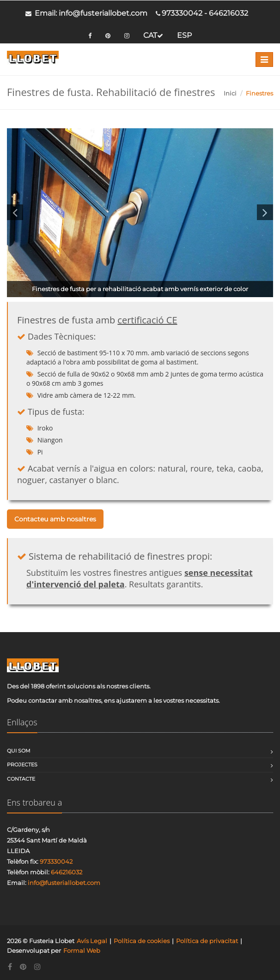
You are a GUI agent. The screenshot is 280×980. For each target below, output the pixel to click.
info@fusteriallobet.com (103, 13)
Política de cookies (142, 941)
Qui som (19, 751)
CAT (153, 35)
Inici (230, 93)
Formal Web (82, 950)
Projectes (22, 765)
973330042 (182, 13)
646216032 (228, 13)
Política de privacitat (207, 941)
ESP (184, 35)
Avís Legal (92, 941)
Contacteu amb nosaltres (55, 519)
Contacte (21, 779)
